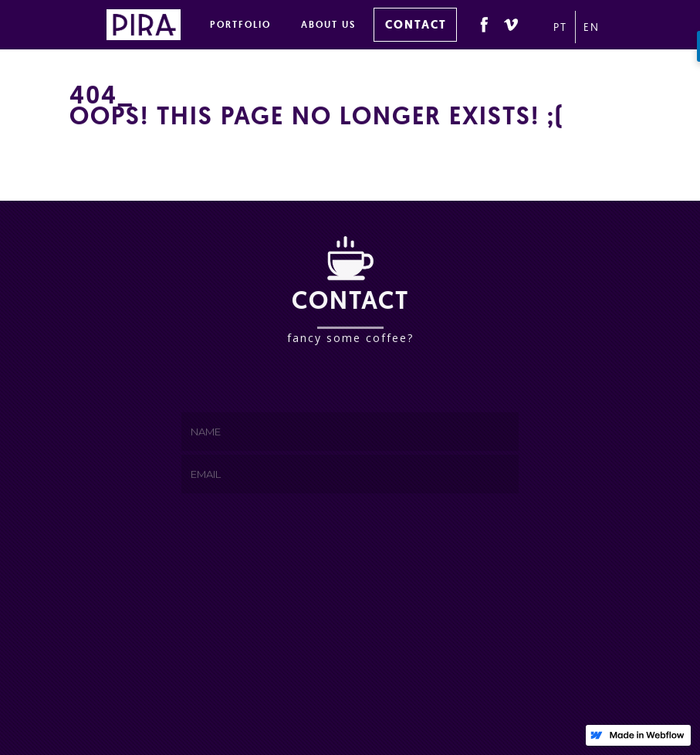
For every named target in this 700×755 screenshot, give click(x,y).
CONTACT (416, 25)
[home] (144, 22)
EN (588, 27)
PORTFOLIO (240, 25)
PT (560, 27)
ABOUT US (328, 25)
